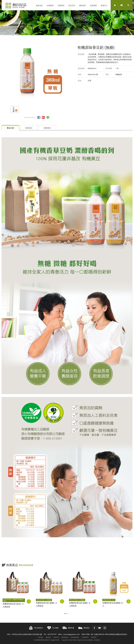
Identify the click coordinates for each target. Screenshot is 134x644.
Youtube (100, 628)
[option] (37, 72)
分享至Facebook (39, 117)
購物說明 (48, 637)
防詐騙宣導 (85, 637)
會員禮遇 (93, 6)
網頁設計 (91, 640)
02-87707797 (52, 634)
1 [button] (65, 614)
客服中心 (104, 6)
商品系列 (72, 6)
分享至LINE (48, 117)
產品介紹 (10, 128)
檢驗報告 (47, 128)
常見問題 (40, 637)
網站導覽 (56, 637)
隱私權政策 (65, 637)
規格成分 (29, 128)
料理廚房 (94, 637)
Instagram (105, 628)
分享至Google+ (43, 117)
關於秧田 (83, 6)
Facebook (94, 628)
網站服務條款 (75, 637)
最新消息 (39, 6)
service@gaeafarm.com (72, 634)
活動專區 (61, 6)
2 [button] (69, 614)
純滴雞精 (50, 6)
